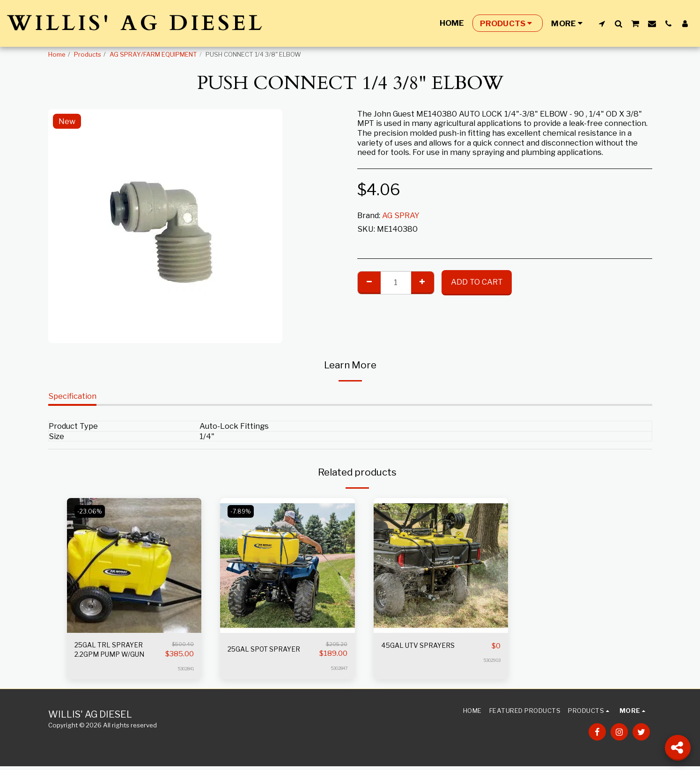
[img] (134, 565)
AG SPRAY (401, 215)
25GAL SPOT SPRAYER (270, 649)
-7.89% (242, 511)
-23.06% (91, 511)
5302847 (337, 668)
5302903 (490, 660)
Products (88, 54)
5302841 (184, 672)
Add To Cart (477, 282)
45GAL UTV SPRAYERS (424, 646)
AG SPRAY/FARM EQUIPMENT (153, 54)
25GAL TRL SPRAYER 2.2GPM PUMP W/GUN (116, 652)
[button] (602, 23)
